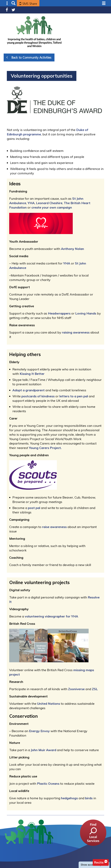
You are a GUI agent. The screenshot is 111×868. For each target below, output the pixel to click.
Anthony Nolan (72, 249)
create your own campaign (52, 207)
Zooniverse (76, 689)
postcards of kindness (38, 396)
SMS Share (30, 4)
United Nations (49, 704)
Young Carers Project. (45, 448)
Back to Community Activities (29, 57)
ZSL (95, 689)
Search (13, 3)
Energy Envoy (39, 731)
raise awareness (54, 527)
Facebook (7, 10)
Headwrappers (59, 313)
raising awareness (75, 332)
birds (89, 798)
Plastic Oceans (48, 784)
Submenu (7, 3)
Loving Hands (86, 313)
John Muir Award (44, 750)
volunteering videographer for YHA (51, 616)
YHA (31, 203)
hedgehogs (69, 798)
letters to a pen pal (74, 396)
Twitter (13, 10)
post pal (34, 508)
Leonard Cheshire (49, 203)
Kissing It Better (32, 374)
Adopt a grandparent (29, 390)
